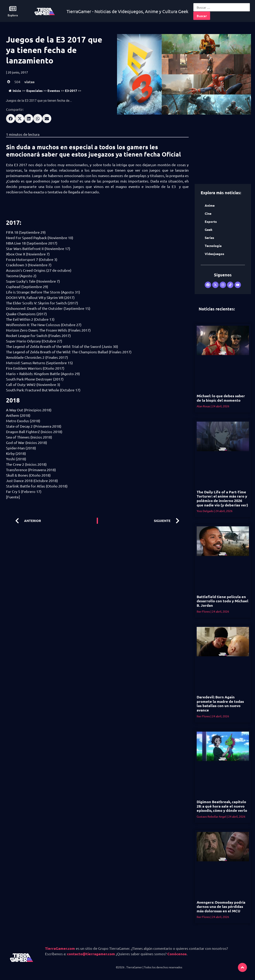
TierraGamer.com (60, 948)
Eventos (54, 91)
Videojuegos (214, 254)
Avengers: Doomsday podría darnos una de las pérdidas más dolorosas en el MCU (221, 906)
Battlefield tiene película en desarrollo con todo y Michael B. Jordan (223, 601)
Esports (211, 221)
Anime (210, 205)
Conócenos (177, 954)
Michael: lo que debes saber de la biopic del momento (221, 398)
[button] (11, 119)
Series (209, 238)
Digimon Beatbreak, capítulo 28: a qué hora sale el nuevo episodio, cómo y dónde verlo (222, 806)
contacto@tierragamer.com (91, 954)
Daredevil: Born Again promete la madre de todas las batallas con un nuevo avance (220, 703)
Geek (209, 230)
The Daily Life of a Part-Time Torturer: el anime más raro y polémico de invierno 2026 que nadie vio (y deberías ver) (222, 498)
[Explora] (13, 9)
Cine (208, 213)
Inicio (15, 91)
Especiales (34, 91)
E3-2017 (71, 91)
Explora (13, 15)
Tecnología (213, 246)
